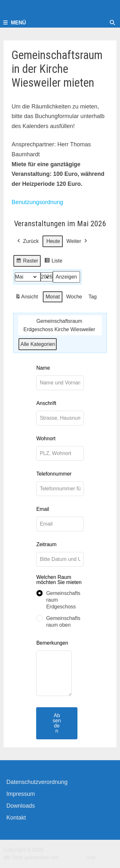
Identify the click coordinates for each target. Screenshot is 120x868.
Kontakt (16, 818)
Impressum (21, 794)
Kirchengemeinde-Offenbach (77, 850)
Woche (74, 297)
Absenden (57, 723)
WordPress (72, 858)
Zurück (27, 241)
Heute (53, 241)
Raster (27, 262)
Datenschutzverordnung (37, 782)
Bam (102, 858)
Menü (15, 23)
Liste (53, 262)
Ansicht (28, 298)
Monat (53, 297)
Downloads (21, 806)
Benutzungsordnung (37, 202)
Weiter (77, 241)
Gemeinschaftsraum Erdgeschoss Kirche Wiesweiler (59, 325)
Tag (93, 297)
